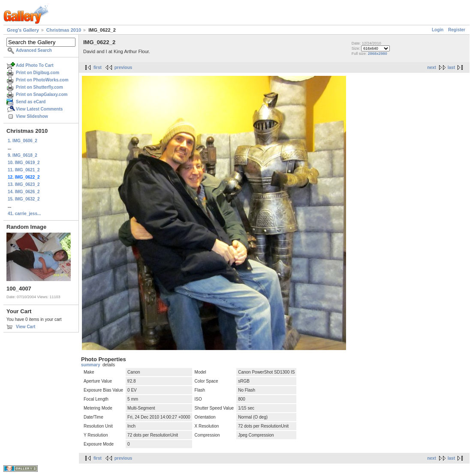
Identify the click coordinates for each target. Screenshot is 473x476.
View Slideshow (32, 116)
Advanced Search (34, 50)
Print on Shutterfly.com (39, 87)
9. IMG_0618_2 (23, 155)
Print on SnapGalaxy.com (42, 94)
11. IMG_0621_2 (24, 170)
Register (457, 30)
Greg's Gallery (23, 30)
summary (90, 365)
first (98, 67)
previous (124, 67)
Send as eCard (31, 102)
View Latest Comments (39, 109)
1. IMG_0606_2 (23, 141)
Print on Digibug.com (38, 73)
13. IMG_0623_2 (24, 184)
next (432, 67)
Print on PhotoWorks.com (42, 80)
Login (438, 30)
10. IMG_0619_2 (24, 163)
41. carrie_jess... (24, 214)
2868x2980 (378, 54)
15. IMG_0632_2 (24, 199)
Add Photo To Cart (35, 65)
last (451, 67)
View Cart (26, 327)
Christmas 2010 (64, 30)
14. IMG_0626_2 (24, 192)
